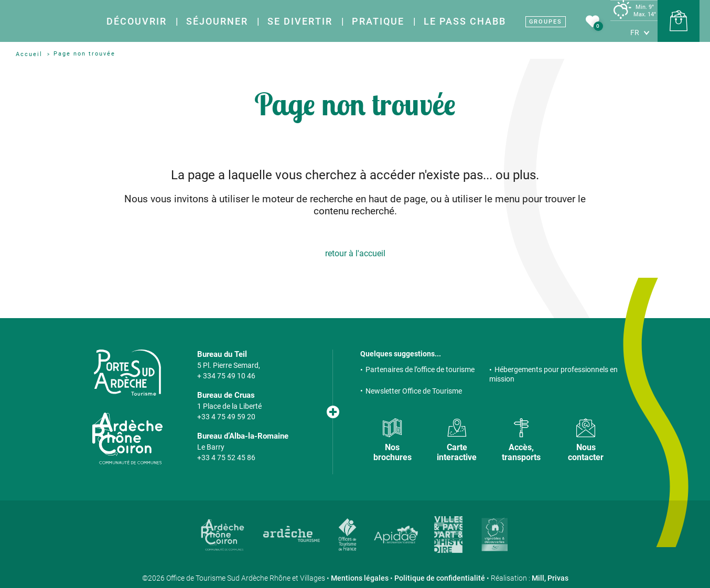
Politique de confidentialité (440, 578)
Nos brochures (392, 452)
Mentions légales (360, 578)
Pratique (378, 21)
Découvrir (137, 21)
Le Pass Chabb (465, 21)
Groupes (546, 22)
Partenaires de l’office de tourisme (420, 369)
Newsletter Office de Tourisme (414, 391)
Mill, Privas (550, 578)
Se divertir (300, 21)
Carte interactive (457, 452)
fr (635, 32)
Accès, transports (521, 452)
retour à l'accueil (355, 253)
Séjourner (217, 21)
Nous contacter (586, 452)
